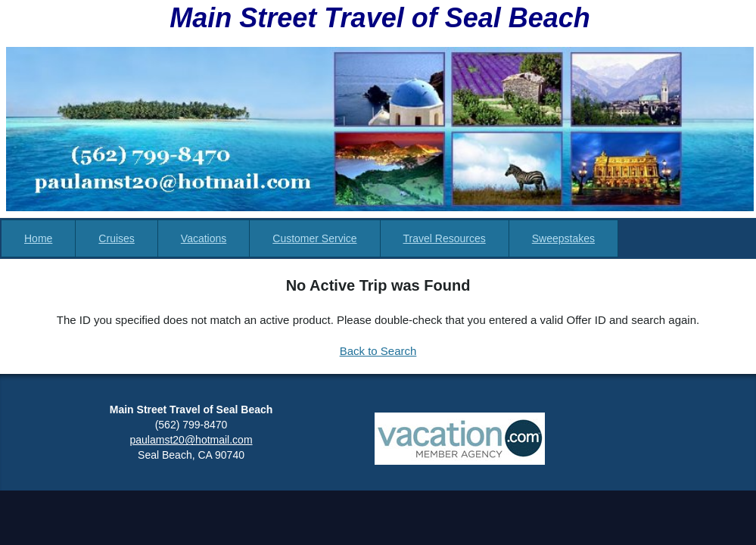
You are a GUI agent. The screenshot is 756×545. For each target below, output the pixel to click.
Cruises (116, 238)
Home (38, 238)
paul (140, 440)
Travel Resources (445, 238)
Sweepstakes (563, 238)
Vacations (204, 238)
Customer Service (314, 238)
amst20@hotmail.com (201, 440)
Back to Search (378, 351)
